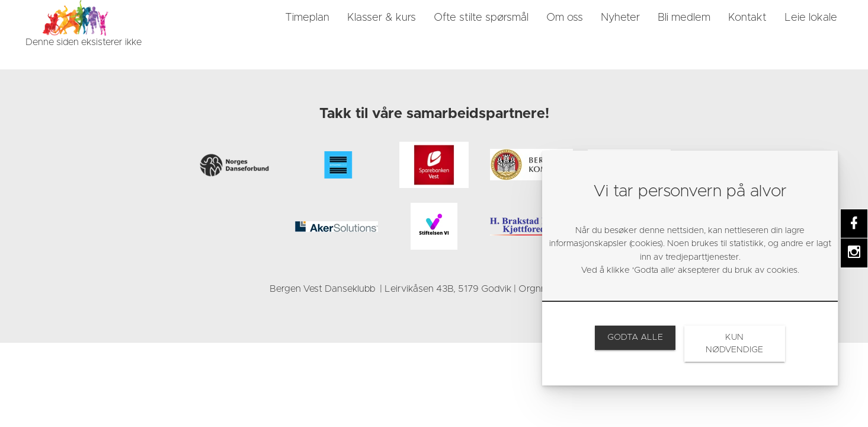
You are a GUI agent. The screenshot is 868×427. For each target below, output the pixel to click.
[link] (76, 18)
